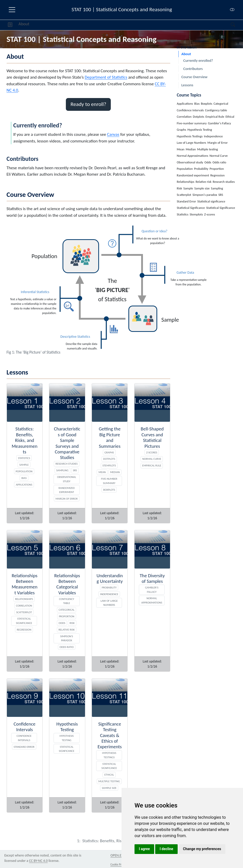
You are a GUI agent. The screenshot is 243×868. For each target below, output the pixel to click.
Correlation (24, 606)
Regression (24, 630)
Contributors (193, 69)
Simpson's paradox (67, 638)
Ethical (109, 775)
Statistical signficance (67, 749)
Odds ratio (67, 647)
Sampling (62, 470)
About (24, 24)
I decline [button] (166, 849)
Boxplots (109, 490)
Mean (102, 472)
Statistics (24, 458)
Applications (24, 485)
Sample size (109, 788)
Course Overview (194, 77)
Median (115, 472)
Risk (72, 623)
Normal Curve (152, 459)
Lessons (187, 85)
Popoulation (24, 471)
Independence (109, 594)
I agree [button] (144, 849)
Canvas (113, 134)
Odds (62, 623)
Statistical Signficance (109, 766)
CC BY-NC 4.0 (38, 861)
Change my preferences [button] (202, 849)
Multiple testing (109, 781)
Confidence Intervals (24, 738)
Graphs (109, 452)
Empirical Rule (152, 465)
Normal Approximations (152, 600)
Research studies (67, 464)
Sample (24, 465)
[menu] (12, 10)
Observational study (67, 479)
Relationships (24, 599)
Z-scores (152, 452)
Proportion (67, 616)
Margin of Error (67, 499)
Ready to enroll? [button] (88, 104)
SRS (75, 470)
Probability (109, 587)
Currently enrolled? (198, 61)
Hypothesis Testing (66, 738)
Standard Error (24, 747)
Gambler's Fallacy (152, 590)
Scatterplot (24, 612)
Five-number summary (109, 481)
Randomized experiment (66, 490)
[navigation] (130, 25)
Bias (24, 478)
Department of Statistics (106, 77)
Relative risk (67, 630)
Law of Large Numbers (109, 603)
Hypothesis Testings (109, 755)
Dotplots (109, 459)
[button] (10, 25)
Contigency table (66, 601)
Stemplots (109, 465)
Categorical (67, 610)
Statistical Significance (24, 621)
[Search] (229, 25)
